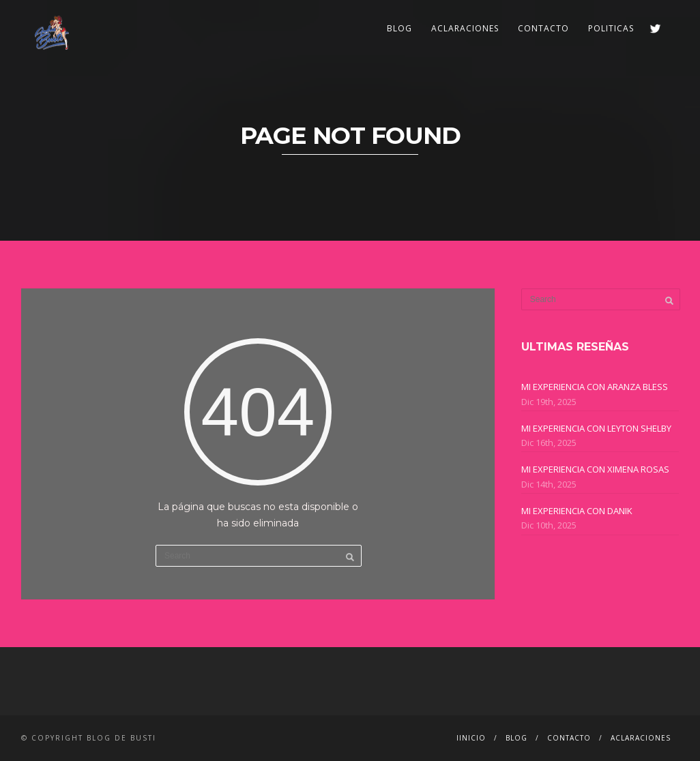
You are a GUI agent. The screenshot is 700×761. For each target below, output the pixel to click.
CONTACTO (543, 28)
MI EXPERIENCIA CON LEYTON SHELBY (596, 428)
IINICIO (471, 738)
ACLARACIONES (465, 28)
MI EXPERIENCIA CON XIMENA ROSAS (595, 469)
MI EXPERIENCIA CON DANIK (577, 511)
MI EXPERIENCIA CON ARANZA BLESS (595, 387)
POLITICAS (611, 28)
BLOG (399, 28)
